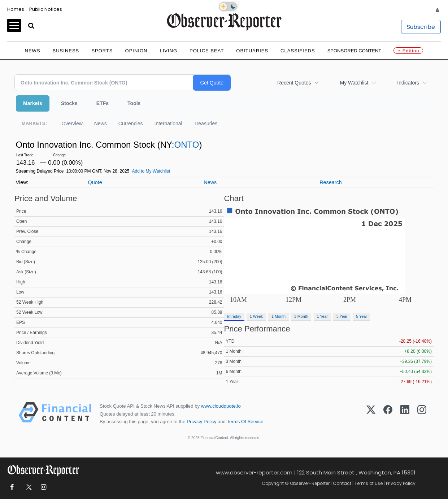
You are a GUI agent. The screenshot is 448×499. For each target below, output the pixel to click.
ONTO (186, 145)
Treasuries (206, 123)
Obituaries (252, 51)
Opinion (136, 51)
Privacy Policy (201, 422)
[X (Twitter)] (371, 414)
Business (66, 51)
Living (168, 51)
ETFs (103, 103)
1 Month (279, 316)
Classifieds (298, 51)
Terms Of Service (245, 422)
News (33, 51)
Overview (72, 123)
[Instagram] (422, 414)
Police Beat (207, 51)
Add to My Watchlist (151, 171)
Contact (342, 483)
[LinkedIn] (405, 414)
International (168, 123)
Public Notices (46, 9)
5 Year (362, 316)
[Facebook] (388, 414)
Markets (33, 103)
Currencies (131, 123)
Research (331, 182)
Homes (16, 9)
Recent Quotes (294, 83)
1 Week (256, 316)
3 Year (342, 316)
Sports (102, 51)
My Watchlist (354, 83)
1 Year (322, 316)
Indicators (408, 83)
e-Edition (408, 51)
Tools (134, 103)
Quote (95, 182)
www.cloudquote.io (221, 406)
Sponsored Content (355, 51)
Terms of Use (369, 483)
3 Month (301, 316)
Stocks (69, 103)
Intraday (234, 316)
